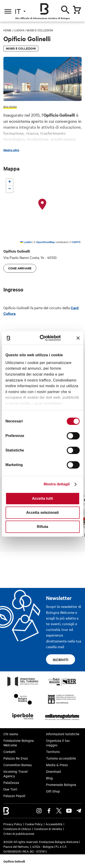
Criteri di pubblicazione (19, 833)
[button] (42, 204)
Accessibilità (54, 824)
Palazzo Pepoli (14, 796)
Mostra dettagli (57, 484)
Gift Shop (53, 791)
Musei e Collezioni (40, 30)
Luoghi (19, 30)
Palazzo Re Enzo (16, 758)
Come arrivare (20, 268)
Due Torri (10, 789)
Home (7, 30)
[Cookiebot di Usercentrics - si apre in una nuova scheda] (44, 338)
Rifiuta (43, 527)
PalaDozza (11, 783)
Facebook (49, 811)
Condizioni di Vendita (48, 829)
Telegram (79, 811)
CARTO (76, 242)
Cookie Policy (34, 824)
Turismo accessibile (61, 758)
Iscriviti (61, 660)
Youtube (69, 811)
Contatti (9, 752)
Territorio (53, 752)
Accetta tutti (42, 498)
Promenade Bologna (61, 785)
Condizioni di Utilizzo (17, 829)
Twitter (59, 811)
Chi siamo (11, 734)
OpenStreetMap (45, 242)
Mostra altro (11, 150)
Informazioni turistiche (63, 734)
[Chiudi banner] (78, 338)
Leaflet (26, 242)
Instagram (39, 811)
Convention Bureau (18, 765)
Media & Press (57, 765)
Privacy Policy (13, 824)
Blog (49, 778)
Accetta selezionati (42, 513)
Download (53, 771)
